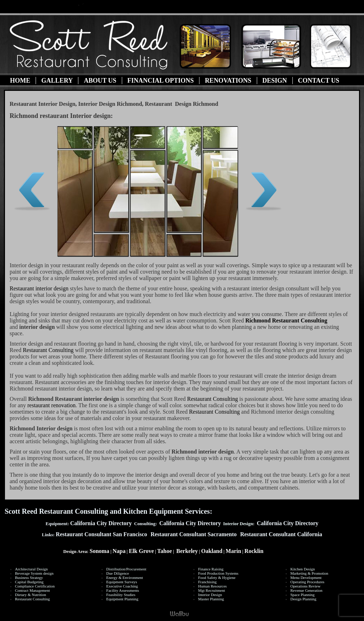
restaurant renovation (52, 405)
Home (20, 81)
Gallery (57, 81)
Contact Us (319, 81)
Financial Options (161, 81)
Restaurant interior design (39, 288)
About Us (100, 81)
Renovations (228, 81)
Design (275, 81)
